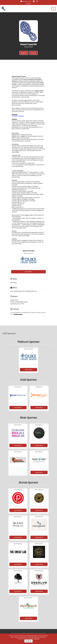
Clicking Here (18, 314)
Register (24, 53)
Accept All (29, 641)
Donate (33, 53)
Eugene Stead (39, 91)
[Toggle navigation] (53, 9)
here (28, 236)
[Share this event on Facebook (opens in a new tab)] (34, 1)
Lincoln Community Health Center (28, 84)
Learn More (29, 272)
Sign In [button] (29, 4)
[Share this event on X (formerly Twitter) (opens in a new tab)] (37, 1)
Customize (37, 639)
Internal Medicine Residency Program (27, 80)
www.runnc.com (26, 1)
